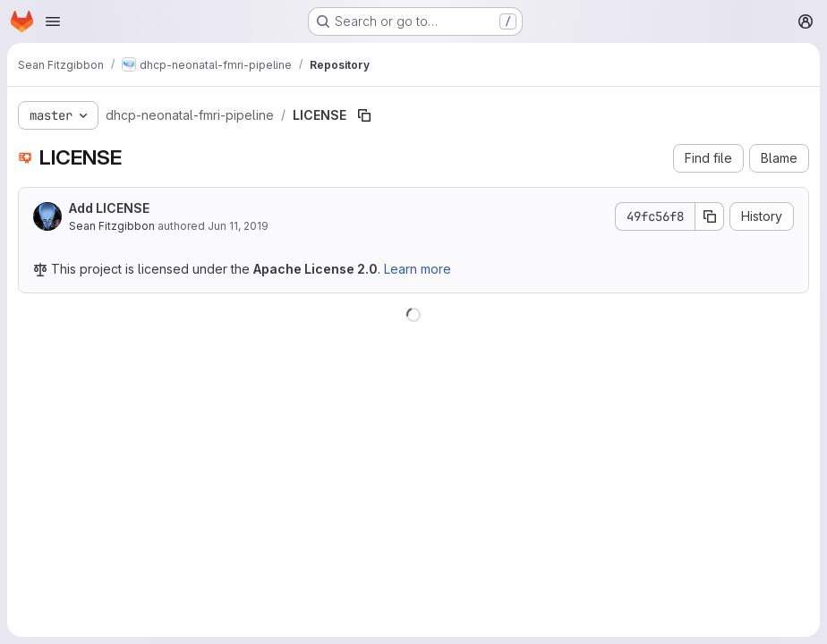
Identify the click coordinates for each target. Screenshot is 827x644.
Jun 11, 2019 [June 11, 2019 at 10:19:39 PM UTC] (238, 226)
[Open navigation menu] (53, 21)
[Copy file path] (364, 115)
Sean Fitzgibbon (112, 226)
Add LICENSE (109, 208)
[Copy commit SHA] (710, 216)
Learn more (418, 269)
